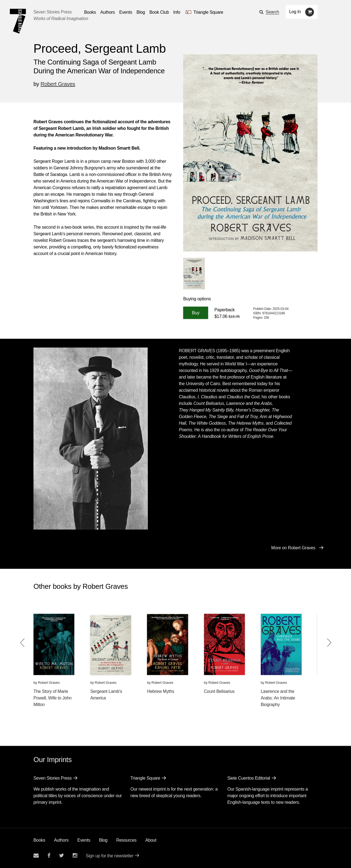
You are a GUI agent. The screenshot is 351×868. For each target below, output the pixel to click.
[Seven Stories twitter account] (61, 856)
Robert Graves (58, 84)
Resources (126, 840)
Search (272, 12)
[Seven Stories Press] (18, 21)
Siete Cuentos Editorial (249, 778)
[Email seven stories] (36, 856)
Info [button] (177, 12)
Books (39, 840)
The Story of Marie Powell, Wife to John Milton (53, 698)
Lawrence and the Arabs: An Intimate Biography (278, 698)
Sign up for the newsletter (110, 856)
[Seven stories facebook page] (49, 856)
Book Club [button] (159, 12)
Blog (103, 840)
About (151, 840)
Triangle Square (145, 778)
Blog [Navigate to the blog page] (141, 12)
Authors (61, 840)
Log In (295, 12)
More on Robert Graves (293, 548)
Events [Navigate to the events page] (126, 12)
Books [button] (90, 12)
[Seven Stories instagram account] (75, 856)
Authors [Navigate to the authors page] (108, 12)
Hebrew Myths (161, 691)
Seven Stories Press (53, 12)
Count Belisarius (219, 691)
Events (84, 840)
